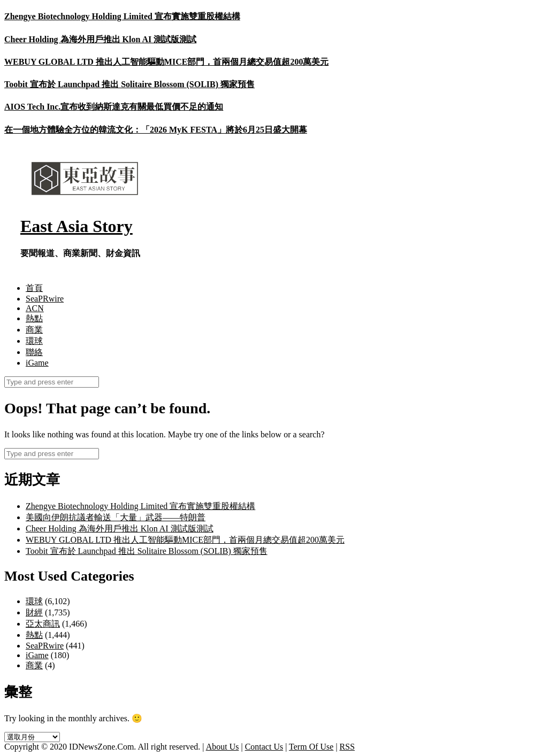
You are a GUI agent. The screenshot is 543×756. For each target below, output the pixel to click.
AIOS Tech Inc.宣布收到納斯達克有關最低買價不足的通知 (114, 107)
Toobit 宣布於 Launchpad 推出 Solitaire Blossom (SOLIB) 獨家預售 (129, 84)
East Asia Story (77, 226)
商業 (34, 330)
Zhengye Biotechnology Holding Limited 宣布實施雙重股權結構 (122, 16)
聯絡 (34, 352)
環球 (34, 341)
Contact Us (264, 747)
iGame (37, 363)
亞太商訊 (43, 624)
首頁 (34, 288)
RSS (347, 747)
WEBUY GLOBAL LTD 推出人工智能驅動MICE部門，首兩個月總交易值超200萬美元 (166, 62)
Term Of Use (311, 747)
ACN (35, 308)
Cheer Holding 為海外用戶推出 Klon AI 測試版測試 (100, 39)
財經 (34, 612)
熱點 (34, 318)
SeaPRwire (45, 299)
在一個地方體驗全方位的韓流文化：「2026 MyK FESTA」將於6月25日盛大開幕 (156, 130)
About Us (223, 747)
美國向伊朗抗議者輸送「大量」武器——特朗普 (116, 517)
